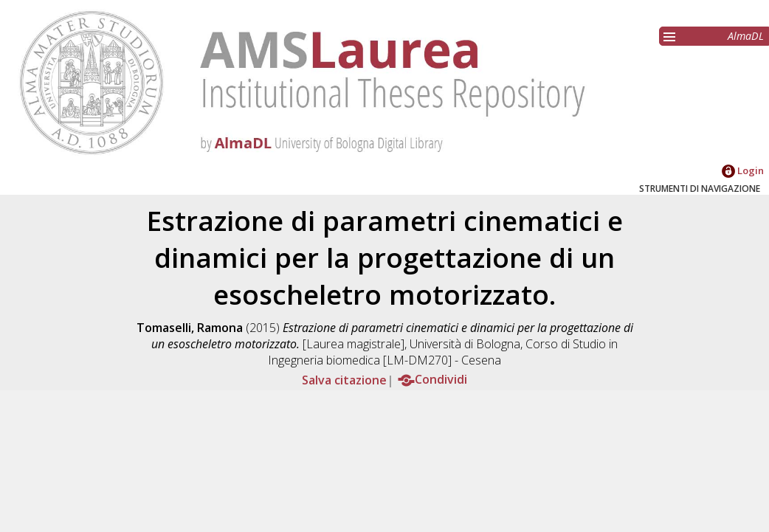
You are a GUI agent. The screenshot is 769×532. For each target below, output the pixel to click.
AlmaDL (746, 36)
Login (743, 170)
